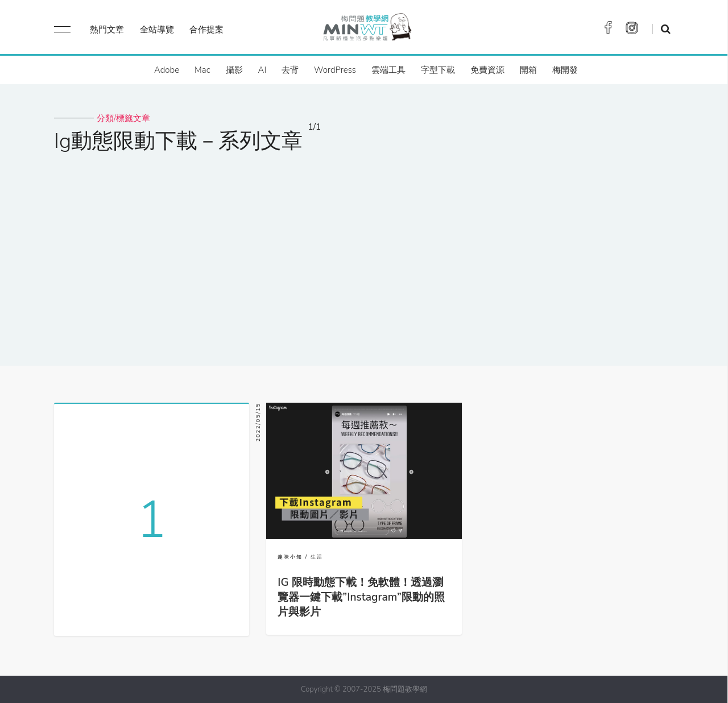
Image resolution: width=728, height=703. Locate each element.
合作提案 (206, 30)
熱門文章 (107, 30)
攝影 (234, 70)
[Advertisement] (364, 252)
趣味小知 (290, 557)
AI (262, 70)
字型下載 (438, 70)
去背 (290, 70)
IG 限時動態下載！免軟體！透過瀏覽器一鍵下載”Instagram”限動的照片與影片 (361, 597)
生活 (317, 557)
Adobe (167, 70)
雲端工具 (388, 70)
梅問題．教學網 (367, 30)
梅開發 (565, 70)
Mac (202, 70)
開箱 (528, 70)
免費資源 (487, 70)
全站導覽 (157, 30)
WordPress (335, 70)
